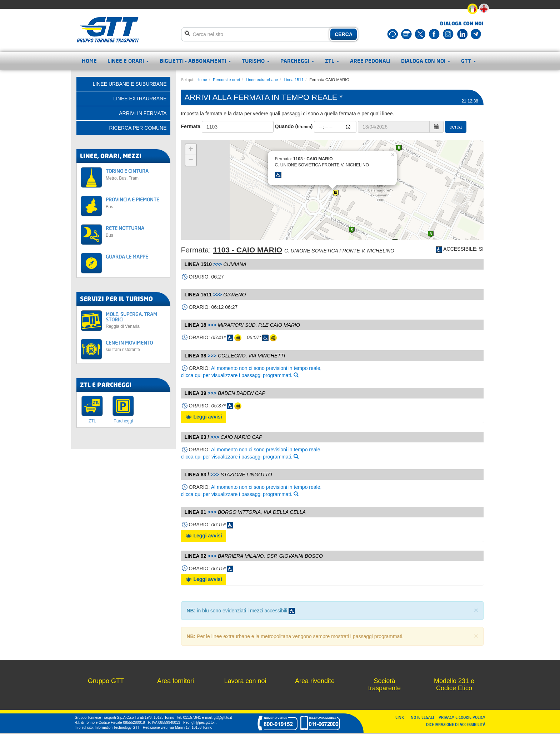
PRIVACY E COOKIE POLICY (462, 717)
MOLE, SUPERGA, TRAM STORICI (136, 320)
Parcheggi (297, 61)
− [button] (191, 160)
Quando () (294, 126)
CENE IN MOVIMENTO (136, 346)
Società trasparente (384, 685)
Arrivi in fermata (143, 113)
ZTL (332, 61)
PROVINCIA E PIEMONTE (136, 203)
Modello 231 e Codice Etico (454, 685)
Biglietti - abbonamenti (195, 61)
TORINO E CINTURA (136, 174)
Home (89, 61)
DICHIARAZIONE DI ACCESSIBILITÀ (456, 724)
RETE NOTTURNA (136, 231)
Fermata (191, 126)
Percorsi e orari (226, 80)
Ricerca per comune (138, 128)
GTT (469, 61)
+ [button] (191, 150)
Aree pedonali (370, 61)
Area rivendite (315, 681)
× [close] (476, 610)
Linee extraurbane (262, 80)
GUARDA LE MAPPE (127, 257)
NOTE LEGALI (424, 717)
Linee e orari (128, 61)
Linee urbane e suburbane (130, 84)
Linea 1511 (294, 80)
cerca (456, 127)
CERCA (344, 34)
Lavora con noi (245, 681)
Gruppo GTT (106, 681)
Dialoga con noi (426, 61)
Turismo (256, 61)
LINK (402, 717)
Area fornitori (176, 681)
